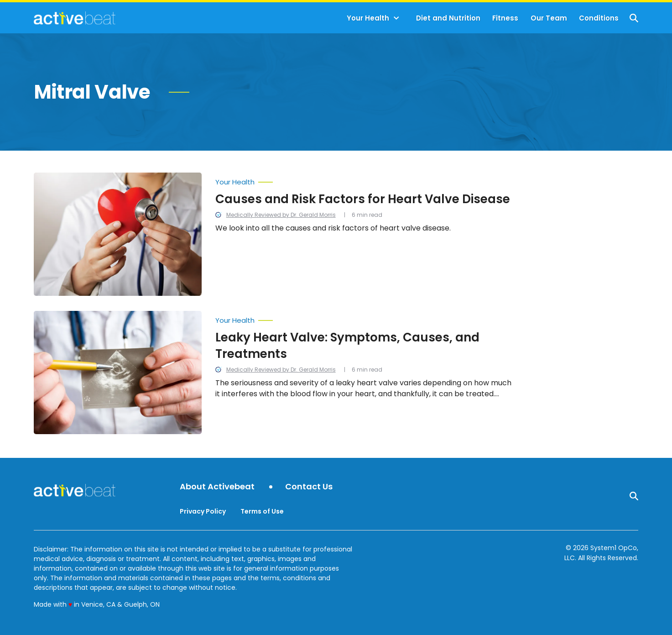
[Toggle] (396, 18)
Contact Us (309, 487)
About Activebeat (217, 487)
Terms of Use (262, 511)
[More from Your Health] (367, 180)
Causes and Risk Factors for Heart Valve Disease (363, 199)
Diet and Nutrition (448, 18)
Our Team (549, 18)
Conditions (599, 18)
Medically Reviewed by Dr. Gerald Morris (281, 215)
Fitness (505, 18)
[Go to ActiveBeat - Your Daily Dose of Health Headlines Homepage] (75, 18)
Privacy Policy (203, 511)
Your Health (368, 18)
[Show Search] (634, 18)
